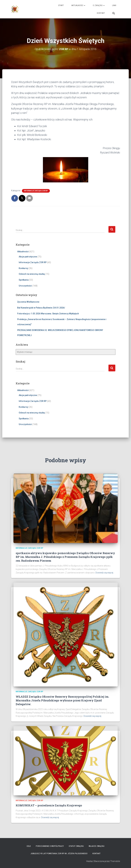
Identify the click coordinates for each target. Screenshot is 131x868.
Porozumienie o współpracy (50, 846)
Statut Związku (76, 846)
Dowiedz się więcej (104, 573)
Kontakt (101, 13)
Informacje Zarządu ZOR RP (36, 191)
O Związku (99, 5)
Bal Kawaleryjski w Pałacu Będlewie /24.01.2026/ (41, 308)
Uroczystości (25, 286)
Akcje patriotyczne (28, 257)
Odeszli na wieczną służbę (32, 274)
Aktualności (78, 5)
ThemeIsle (115, 861)
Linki (114, 5)
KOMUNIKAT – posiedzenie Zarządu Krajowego (49, 805)
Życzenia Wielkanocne (28, 302)
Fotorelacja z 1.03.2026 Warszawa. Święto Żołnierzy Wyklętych (48, 313)
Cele (29, 846)
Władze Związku (97, 846)
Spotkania (24, 280)
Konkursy (23, 268)
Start (61, 5)
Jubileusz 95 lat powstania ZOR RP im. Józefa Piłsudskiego (59, 854)
